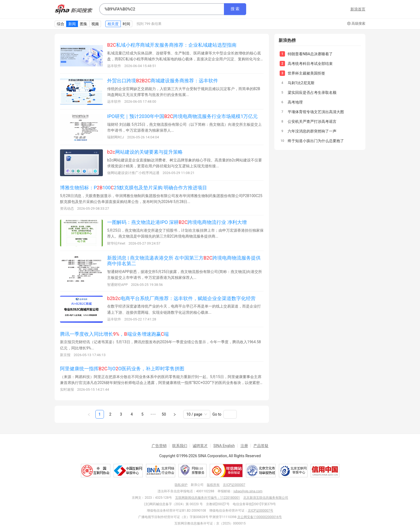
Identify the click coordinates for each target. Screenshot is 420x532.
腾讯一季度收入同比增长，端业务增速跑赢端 (114, 334)
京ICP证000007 (234, 485)
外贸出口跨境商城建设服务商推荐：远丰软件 (163, 81)
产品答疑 (261, 446)
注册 (244, 446)
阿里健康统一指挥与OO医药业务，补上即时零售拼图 (122, 369)
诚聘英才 (200, 446)
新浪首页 (358, 9)
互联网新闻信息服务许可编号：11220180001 (208, 498)
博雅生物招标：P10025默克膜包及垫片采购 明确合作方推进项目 (134, 188)
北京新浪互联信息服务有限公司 (266, 498)
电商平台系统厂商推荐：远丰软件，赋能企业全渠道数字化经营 (181, 298)
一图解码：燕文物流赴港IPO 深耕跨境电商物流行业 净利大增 (177, 222)
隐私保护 (181, 485)
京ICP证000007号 (260, 511)
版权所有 (213, 485)
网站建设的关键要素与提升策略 (145, 152)
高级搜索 (356, 24)
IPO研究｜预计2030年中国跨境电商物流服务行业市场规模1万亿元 (182, 116)
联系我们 (180, 446)
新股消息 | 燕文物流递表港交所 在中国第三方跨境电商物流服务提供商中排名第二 (184, 261)
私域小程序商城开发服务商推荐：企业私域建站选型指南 (172, 45)
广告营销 (159, 446)
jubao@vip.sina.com (248, 491)
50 (164, 414)
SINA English (224, 446)
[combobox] (162, 9)
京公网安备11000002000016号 (260, 517)
